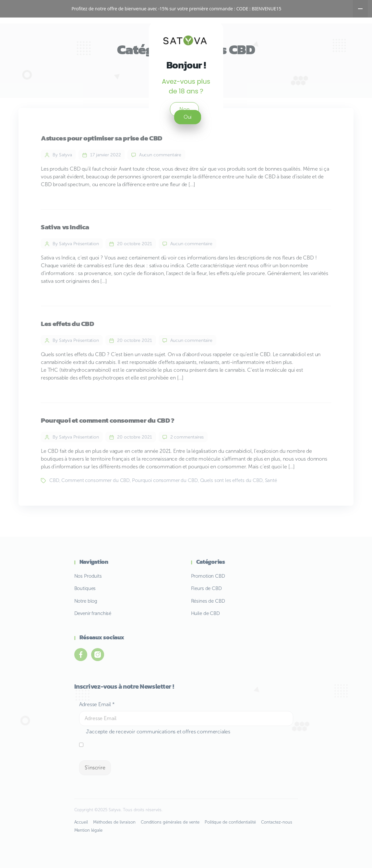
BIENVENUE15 (266, 9)
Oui (188, 135)
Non (184, 127)
